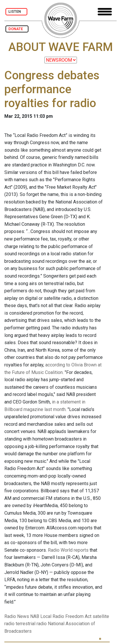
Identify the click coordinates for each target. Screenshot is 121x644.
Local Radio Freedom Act (66, 616)
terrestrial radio (31, 624)
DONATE (17, 29)
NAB (35, 616)
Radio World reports (68, 550)
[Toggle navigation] (105, 12)
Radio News (17, 616)
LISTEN (16, 11)
